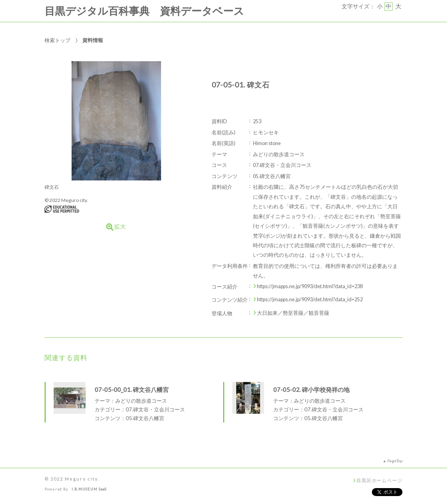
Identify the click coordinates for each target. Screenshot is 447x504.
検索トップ (57, 40)
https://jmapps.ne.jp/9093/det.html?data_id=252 (310, 299)
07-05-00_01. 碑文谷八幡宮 (132, 390)
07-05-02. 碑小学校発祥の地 (311, 390)
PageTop (395, 461)
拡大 (116, 227)
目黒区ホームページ (379, 480)
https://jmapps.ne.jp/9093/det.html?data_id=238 (310, 286)
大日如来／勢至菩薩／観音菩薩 (293, 313)
